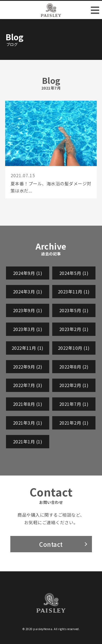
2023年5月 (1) (74, 310)
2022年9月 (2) (28, 367)
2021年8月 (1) (28, 404)
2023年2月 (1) (74, 329)
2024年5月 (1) (74, 273)
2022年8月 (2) (74, 367)
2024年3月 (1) (28, 292)
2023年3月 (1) (28, 329)
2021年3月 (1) (28, 423)
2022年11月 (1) (28, 348)
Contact (51, 544)
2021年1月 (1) (28, 441)
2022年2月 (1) (74, 385)
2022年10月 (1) (74, 348)
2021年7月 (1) (74, 404)
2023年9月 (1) (28, 310)
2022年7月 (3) (28, 385)
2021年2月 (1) (74, 423)
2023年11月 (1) (74, 292)
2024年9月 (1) (28, 273)
